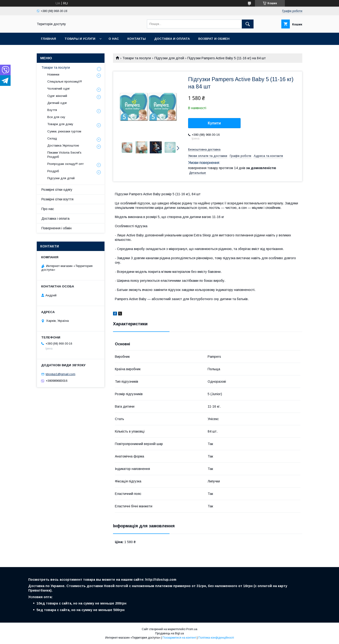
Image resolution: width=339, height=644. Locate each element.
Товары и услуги (80, 39)
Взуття (52, 110)
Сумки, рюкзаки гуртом (64, 131)
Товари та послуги (137, 58)
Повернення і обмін (56, 228)
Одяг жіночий (57, 96)
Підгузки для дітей (169, 58)
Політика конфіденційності (216, 638)
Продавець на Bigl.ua (169, 633)
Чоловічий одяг (59, 89)
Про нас (48, 209)
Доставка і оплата (55, 219)
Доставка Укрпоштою (63, 145)
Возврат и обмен (214, 39)
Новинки (53, 74)
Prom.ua (192, 629)
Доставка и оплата (172, 39)
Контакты (137, 39)
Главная (48, 39)
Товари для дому (60, 124)
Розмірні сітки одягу (57, 190)
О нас (114, 39)
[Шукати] (248, 24)
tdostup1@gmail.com (61, 374)
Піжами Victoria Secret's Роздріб (64, 155)
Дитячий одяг (57, 103)
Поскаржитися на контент (179, 638)
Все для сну (56, 117)
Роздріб (53, 171)
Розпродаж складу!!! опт (65, 164)
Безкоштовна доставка (204, 149)
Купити (214, 123)
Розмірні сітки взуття (57, 199)
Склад (52, 138)
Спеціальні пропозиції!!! (65, 81)
